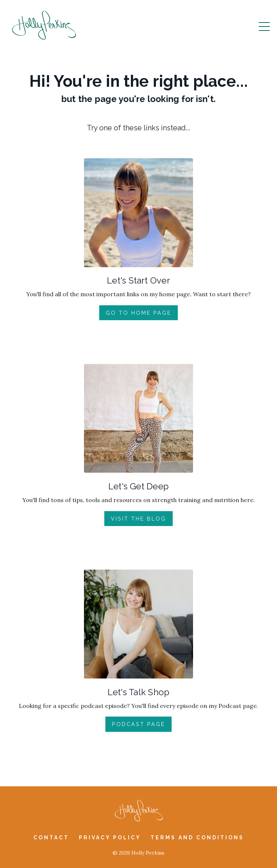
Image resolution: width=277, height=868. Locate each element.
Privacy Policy (111, 838)
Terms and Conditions (197, 838)
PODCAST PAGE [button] (138, 724)
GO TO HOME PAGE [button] (138, 313)
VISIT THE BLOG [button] (138, 519)
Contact (51, 838)
